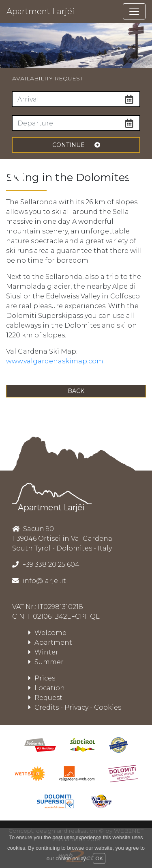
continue (76, 145)
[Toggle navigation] (134, 11)
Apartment (50, 642)
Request (45, 698)
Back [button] (76, 391)
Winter (43, 652)
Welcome (47, 633)
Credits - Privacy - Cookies (75, 707)
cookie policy (70, 858)
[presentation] (17, 176)
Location (47, 688)
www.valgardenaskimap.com (55, 361)
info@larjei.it (43, 581)
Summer (46, 662)
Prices (42, 678)
